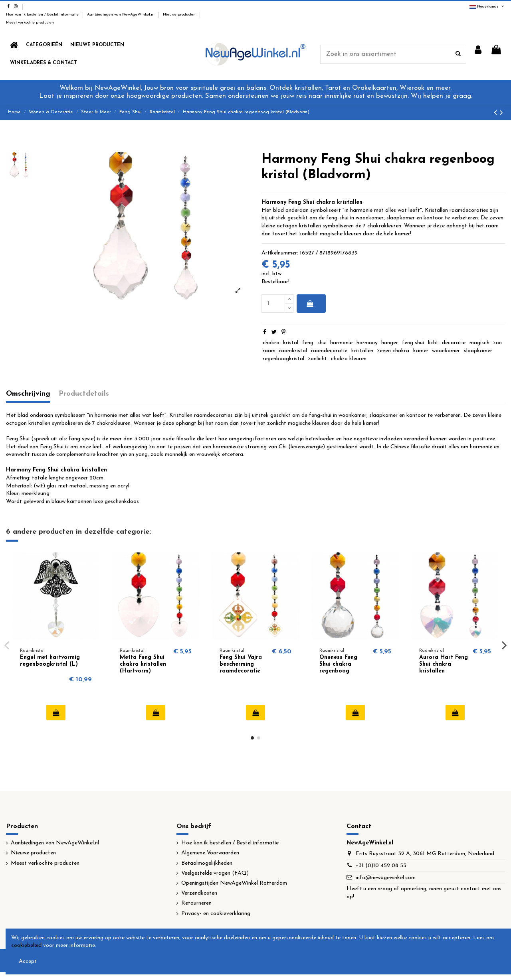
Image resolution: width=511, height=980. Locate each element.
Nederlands (487, 7)
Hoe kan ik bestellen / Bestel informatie (43, 15)
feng (308, 343)
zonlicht (317, 359)
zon (497, 343)
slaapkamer (478, 351)
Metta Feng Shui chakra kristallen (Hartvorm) (143, 664)
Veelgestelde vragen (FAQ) (215, 873)
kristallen (362, 351)
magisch (479, 343)
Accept (28, 961)
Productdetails (84, 394)
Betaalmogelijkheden (207, 863)
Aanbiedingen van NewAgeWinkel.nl (121, 15)
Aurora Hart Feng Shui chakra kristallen (444, 664)
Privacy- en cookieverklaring (216, 914)
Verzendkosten (199, 893)
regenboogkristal (283, 359)
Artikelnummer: (280, 253)
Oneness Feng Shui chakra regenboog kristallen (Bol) (340, 667)
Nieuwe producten (180, 15)
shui (322, 343)
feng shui (413, 343)
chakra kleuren (349, 359)
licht (433, 343)
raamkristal (293, 351)
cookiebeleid (26, 945)
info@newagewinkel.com (386, 878)
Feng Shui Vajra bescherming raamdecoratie (241, 664)
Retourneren (196, 903)
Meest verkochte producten (30, 23)
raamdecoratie (329, 351)
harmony (367, 343)
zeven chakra (393, 351)
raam (269, 351)
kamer (421, 351)
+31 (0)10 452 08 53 (381, 866)
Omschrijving (28, 394)
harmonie (341, 343)
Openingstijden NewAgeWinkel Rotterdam (234, 883)
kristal (291, 343)
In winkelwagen (310, 304)
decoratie (454, 343)
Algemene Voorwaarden (210, 853)
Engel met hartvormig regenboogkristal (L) (50, 661)
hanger (390, 343)
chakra (271, 343)
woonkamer (446, 351)
